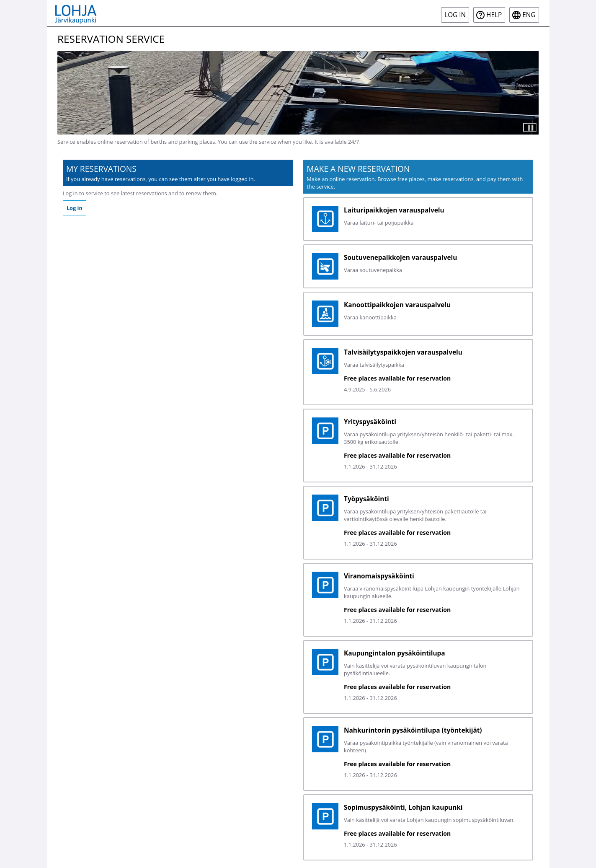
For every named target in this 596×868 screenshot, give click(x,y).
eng (529, 15)
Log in (455, 15)
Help (494, 15)
